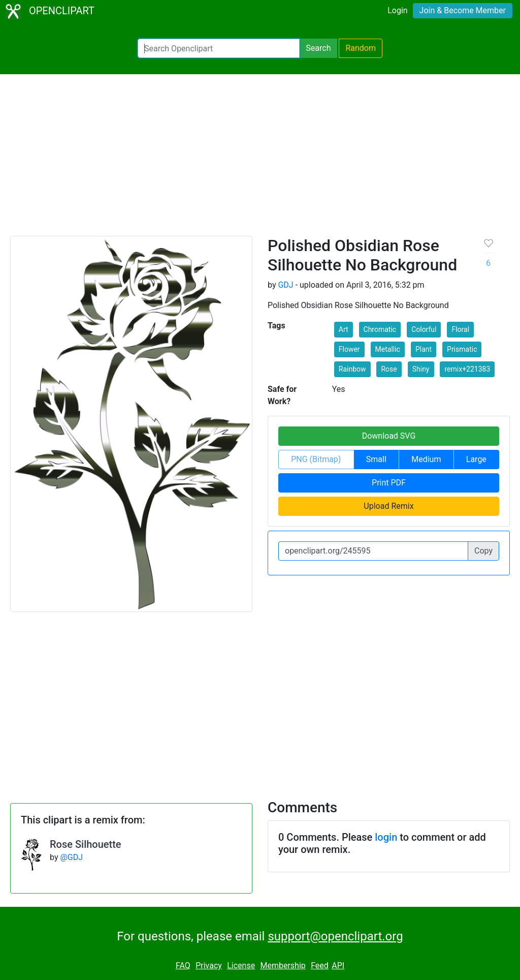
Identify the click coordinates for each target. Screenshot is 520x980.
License (241, 966)
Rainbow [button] (352, 369)
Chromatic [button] (380, 329)
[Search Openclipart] (219, 48)
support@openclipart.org (335, 936)
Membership (283, 966)
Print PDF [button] (389, 483)
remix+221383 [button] (467, 369)
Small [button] (376, 459)
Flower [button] (349, 349)
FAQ (183, 966)
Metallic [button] (388, 349)
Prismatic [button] (462, 349)
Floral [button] (460, 329)
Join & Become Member (463, 10)
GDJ (285, 285)
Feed (320, 966)
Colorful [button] (424, 329)
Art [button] (344, 329)
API (338, 966)
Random (361, 48)
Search (318, 48)
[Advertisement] (260, 160)
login (386, 837)
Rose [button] (389, 369)
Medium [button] (426, 459)
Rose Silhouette (86, 844)
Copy (483, 551)
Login (397, 10)
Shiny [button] (421, 369)
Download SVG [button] (389, 436)
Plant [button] (424, 349)
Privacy (209, 966)
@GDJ (71, 857)
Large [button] (476, 459)
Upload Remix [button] (388, 506)
